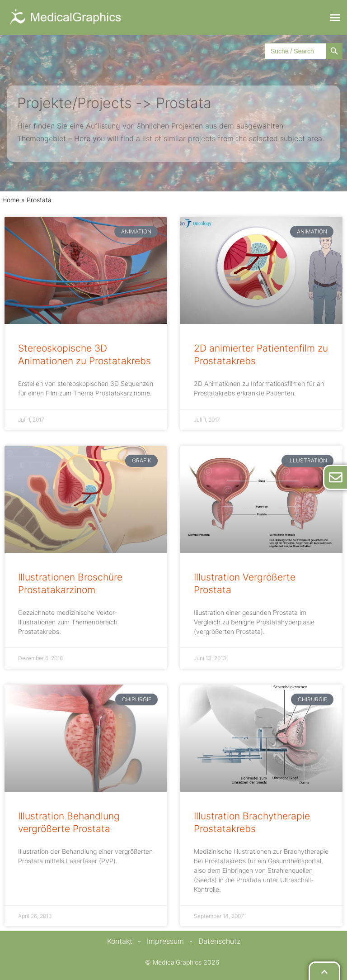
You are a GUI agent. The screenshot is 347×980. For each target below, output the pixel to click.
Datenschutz (219, 941)
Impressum (165, 941)
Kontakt (120, 941)
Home (11, 200)
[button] (335, 18)
